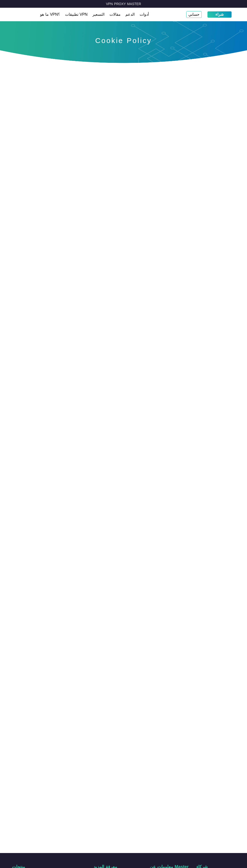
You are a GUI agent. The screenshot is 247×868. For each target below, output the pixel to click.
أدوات (144, 14)
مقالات (115, 14)
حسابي (194, 14)
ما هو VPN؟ (50, 14)
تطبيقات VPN (76, 14)
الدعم (130, 14)
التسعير (98, 14)
